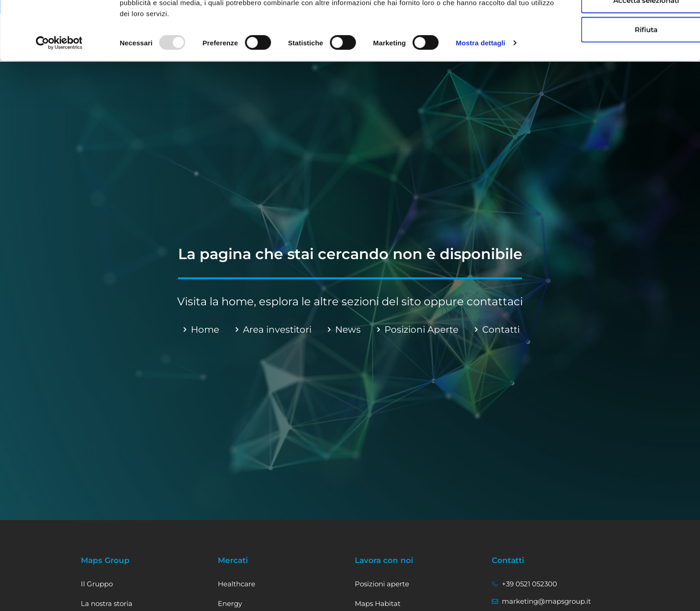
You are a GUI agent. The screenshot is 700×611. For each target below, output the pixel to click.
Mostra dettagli (480, 96)
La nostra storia (107, 603)
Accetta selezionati (600, 53)
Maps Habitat (378, 603)
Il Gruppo (97, 584)
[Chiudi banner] (686, 14)
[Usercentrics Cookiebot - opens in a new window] (59, 96)
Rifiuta (600, 82)
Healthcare (237, 584)
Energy (230, 603)
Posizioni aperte (382, 584)
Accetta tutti (601, 24)
